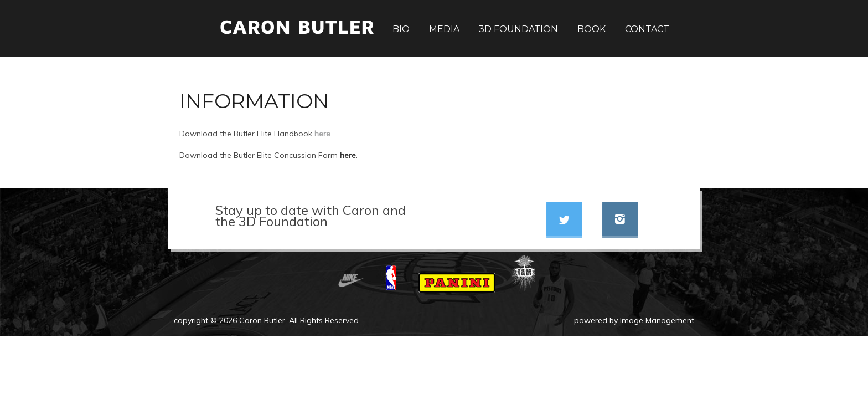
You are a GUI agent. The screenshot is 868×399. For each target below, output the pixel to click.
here (322, 134)
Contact (647, 29)
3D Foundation (518, 29)
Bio (401, 29)
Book (591, 29)
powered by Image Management (634, 320)
